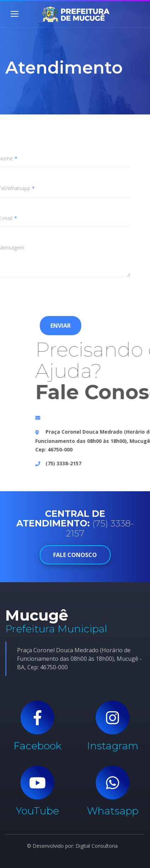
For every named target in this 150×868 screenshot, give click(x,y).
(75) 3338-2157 (101, 463)
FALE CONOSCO (75, 555)
